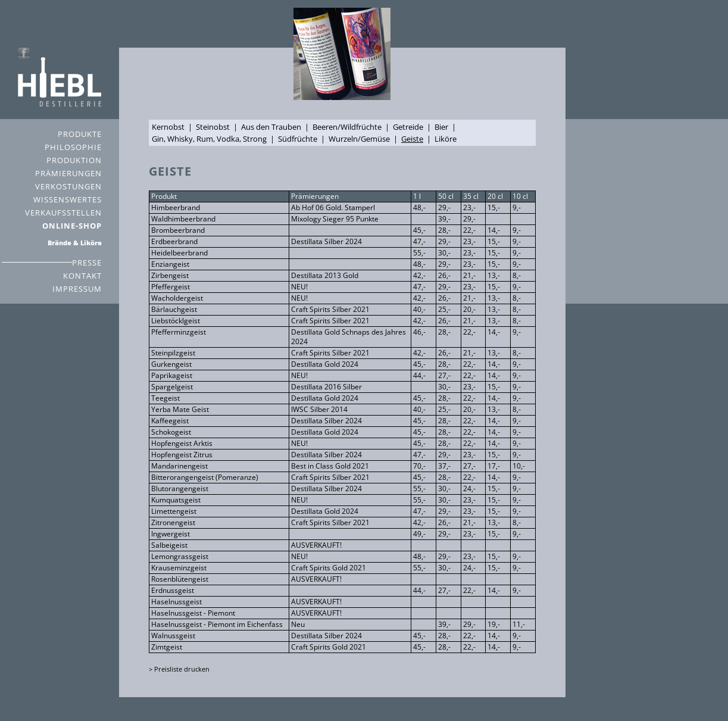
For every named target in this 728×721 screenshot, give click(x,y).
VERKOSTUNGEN (68, 186)
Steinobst (213, 127)
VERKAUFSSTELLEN (63, 213)
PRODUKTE (80, 134)
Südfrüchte (298, 139)
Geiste (412, 139)
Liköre (446, 139)
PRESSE (87, 263)
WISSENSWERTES (68, 199)
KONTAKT (82, 276)
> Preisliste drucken (179, 669)
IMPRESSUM (77, 289)
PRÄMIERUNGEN (68, 173)
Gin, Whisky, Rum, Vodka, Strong (209, 139)
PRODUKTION (74, 160)
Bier (441, 127)
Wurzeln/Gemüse (359, 139)
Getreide (408, 127)
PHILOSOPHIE (73, 147)
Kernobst (168, 127)
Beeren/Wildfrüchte (347, 127)
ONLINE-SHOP (72, 226)
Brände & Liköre (75, 243)
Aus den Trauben (271, 127)
